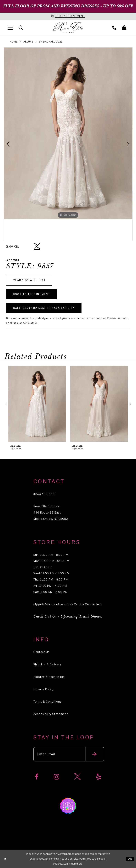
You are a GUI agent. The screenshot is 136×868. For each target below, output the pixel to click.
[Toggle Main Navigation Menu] (10, 27)
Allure (28, 42)
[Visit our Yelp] (99, 777)
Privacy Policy (44, 689)
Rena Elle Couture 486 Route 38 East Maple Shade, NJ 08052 (51, 513)
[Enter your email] (69, 754)
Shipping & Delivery (48, 664)
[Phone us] (114, 27)
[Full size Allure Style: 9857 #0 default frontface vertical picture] (68, 133)
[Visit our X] (77, 777)
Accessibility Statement (51, 714)
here (80, 864)
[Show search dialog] (21, 27)
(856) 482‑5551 (45, 494)
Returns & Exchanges (49, 677)
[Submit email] (95, 754)
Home (14, 42)
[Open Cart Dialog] (124, 27)
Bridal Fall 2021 (51, 42)
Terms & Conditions (48, 702)
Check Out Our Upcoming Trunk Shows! (68, 616)
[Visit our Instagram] (56, 777)
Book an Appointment (32, 294)
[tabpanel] (68, 133)
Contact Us (42, 652)
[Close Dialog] (5, 859)
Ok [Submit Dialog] (130, 859)
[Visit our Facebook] (37, 777)
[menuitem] (10, 27)
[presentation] (37, 404)
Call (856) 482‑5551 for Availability (44, 308)
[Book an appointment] (68, 16)
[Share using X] (37, 247)
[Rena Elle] (68, 28)
